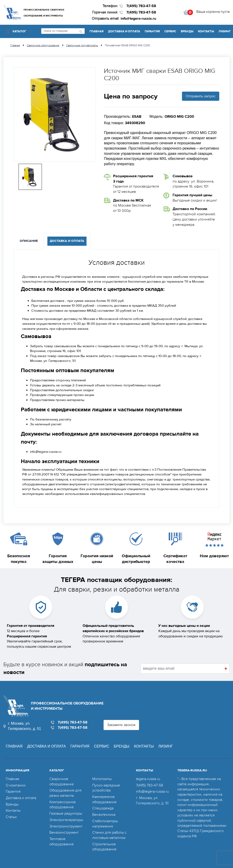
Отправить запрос (201, 96)
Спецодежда (103, 808)
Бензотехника (104, 815)
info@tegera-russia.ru (138, 19)
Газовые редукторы (66, 813)
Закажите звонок (121, 725)
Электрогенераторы (66, 820)
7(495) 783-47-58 (141, 6)
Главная (96, 31)
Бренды (187, 31)
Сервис (170, 31)
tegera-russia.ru (148, 779)
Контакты (206, 31)
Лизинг (225, 31)
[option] (55, 114)
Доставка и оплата (124, 31)
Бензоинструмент (64, 833)
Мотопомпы (102, 779)
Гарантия (152, 31)
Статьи (11, 817)
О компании (16, 785)
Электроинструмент (66, 826)
